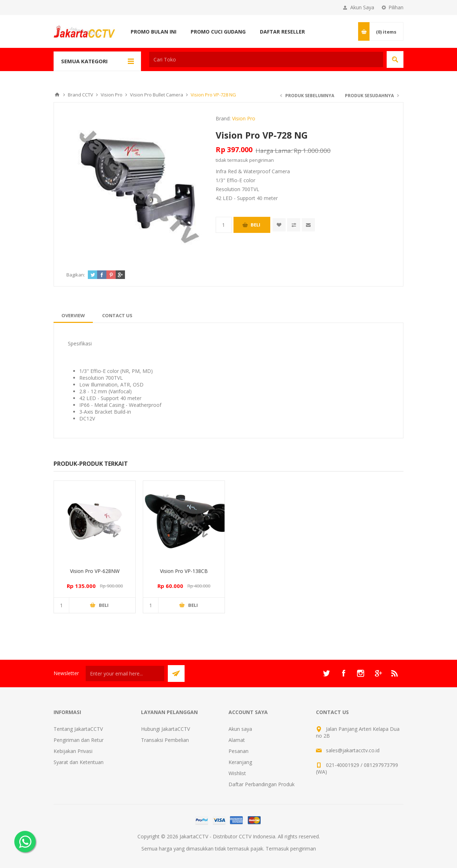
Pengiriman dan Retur (79, 740)
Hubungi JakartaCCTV (165, 729)
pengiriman (262, 160)
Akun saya (240, 729)
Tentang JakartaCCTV (78, 729)
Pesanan (238, 751)
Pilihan (396, 7)
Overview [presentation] (73, 315)
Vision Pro (244, 118)
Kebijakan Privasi (73, 751)
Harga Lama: (274, 151)
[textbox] (266, 59)
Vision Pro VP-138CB (184, 571)
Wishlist (237, 773)
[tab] (73, 315)
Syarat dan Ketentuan (79, 762)
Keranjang (240, 762)
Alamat (237, 740)
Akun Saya (362, 7)
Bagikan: (76, 275)
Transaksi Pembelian (165, 740)
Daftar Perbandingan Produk (262, 784)
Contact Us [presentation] (117, 315)
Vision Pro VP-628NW (95, 571)
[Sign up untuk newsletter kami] (125, 674)
